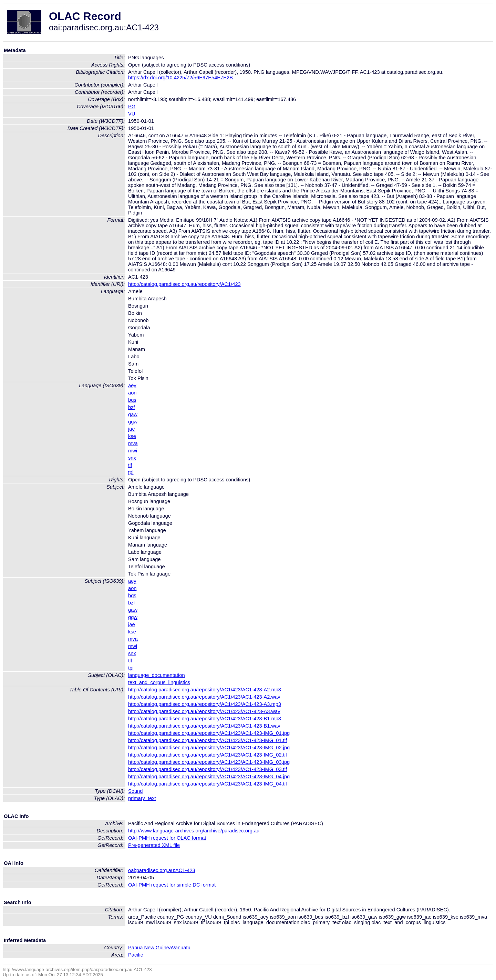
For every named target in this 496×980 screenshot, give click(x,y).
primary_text (142, 798)
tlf (130, 465)
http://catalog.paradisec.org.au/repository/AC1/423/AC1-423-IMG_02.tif (208, 755)
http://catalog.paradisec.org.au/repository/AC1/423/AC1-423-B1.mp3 (205, 719)
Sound (135, 791)
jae (132, 429)
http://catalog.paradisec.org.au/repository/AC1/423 (184, 284)
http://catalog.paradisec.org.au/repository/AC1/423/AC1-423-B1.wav (204, 726)
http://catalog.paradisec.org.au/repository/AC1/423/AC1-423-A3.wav (204, 711)
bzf (132, 407)
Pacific (136, 955)
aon (132, 393)
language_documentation (157, 675)
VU (132, 114)
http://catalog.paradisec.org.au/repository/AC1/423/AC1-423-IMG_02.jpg (209, 748)
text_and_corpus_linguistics (159, 682)
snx (132, 458)
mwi (133, 451)
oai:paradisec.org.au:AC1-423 (162, 870)
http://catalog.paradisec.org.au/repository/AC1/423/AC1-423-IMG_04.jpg (209, 777)
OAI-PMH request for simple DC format (172, 885)
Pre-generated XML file (154, 845)
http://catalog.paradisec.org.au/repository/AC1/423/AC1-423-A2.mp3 (205, 690)
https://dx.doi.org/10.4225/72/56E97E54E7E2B (180, 78)
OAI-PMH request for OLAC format (167, 838)
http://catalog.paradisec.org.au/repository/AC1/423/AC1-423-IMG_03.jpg (209, 762)
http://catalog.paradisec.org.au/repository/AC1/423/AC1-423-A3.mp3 (205, 704)
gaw (133, 414)
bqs (132, 400)
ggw (133, 422)
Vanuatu (181, 948)
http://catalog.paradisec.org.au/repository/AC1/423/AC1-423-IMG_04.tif (208, 784)
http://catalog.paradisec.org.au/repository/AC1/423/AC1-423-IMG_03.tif (208, 769)
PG (132, 107)
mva (133, 443)
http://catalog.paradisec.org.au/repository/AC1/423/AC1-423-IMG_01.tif (208, 740)
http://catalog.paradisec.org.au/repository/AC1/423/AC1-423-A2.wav (204, 697)
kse (132, 436)
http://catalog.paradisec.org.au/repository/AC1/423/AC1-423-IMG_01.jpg (209, 733)
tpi (131, 472)
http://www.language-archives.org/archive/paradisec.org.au (194, 831)
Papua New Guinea (150, 948)
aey (132, 386)
